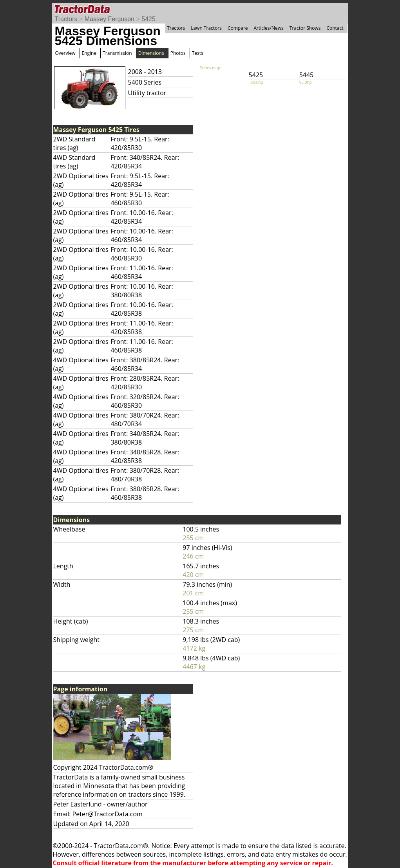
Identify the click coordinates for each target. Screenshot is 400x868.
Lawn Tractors (206, 28)
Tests (198, 53)
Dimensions (151, 53)
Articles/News (269, 28)
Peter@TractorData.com (108, 814)
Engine (89, 53)
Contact (335, 28)
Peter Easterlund (78, 804)
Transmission (117, 53)
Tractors (66, 19)
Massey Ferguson (110, 19)
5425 (148, 19)
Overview (65, 53)
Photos (178, 53)
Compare (238, 28)
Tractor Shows (305, 28)
